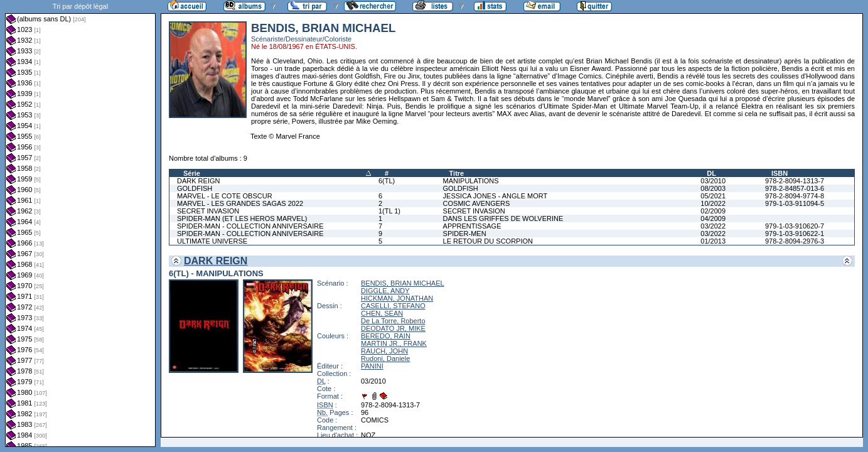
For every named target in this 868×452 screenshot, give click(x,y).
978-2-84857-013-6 (795, 188)
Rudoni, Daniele (385, 358)
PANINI (372, 366)
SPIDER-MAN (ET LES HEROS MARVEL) (242, 218)
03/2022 (713, 226)
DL (711, 173)
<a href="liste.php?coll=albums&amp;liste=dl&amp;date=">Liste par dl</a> (80, 223)
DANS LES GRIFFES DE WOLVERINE (503, 218)
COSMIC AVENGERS (477, 203)
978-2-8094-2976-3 (795, 241)
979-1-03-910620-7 (795, 226)
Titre (457, 173)
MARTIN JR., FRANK (394, 343)
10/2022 (713, 203)
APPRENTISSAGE (472, 226)
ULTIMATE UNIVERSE (212, 241)
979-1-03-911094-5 (795, 203)
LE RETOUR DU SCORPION (488, 241)
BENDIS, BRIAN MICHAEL (403, 283)
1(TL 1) (389, 211)
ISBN (780, 173)
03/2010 (713, 181)
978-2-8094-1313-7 (795, 181)
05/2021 (713, 196)
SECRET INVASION (208, 211)
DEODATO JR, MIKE (393, 328)
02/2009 (713, 211)
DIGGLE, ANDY (385, 291)
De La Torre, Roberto (393, 321)
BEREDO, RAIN (386, 336)
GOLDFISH (195, 188)
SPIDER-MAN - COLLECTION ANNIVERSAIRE (250, 226)
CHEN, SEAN (382, 313)
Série (192, 173)
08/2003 (713, 188)
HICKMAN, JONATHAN (397, 298)
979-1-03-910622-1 (795, 234)
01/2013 (713, 241)
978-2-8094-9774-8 (795, 196)
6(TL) (387, 181)
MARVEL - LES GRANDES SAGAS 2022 (240, 203)
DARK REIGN (198, 181)
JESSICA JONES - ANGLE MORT (496, 196)
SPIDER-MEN (465, 234)
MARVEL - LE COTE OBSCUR (225, 196)
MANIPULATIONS (471, 181)
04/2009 (713, 218)
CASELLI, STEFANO (393, 306)
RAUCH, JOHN (384, 351)
